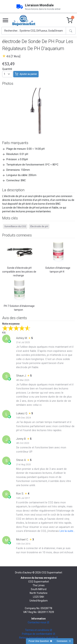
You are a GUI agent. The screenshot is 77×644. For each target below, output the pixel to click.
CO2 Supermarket (52, 573)
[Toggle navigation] (5, 21)
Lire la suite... (67, 531)
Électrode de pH (39, 226)
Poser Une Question (40, 641)
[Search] (34, 31)
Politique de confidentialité (39, 634)
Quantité (7, 69)
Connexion (64, 641)
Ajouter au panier (26, 74)
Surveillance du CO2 (15, 226)
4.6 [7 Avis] (13, 56)
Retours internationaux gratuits (39, 638)
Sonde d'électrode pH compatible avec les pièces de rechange (19, 272)
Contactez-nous (38, 622)
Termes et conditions (39, 630)
